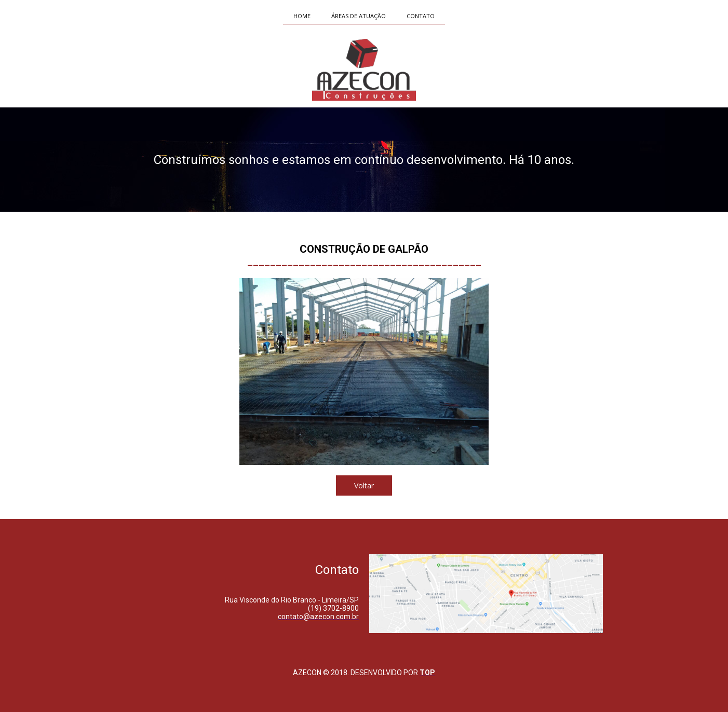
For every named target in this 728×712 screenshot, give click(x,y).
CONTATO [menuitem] (421, 16)
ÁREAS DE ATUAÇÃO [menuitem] (359, 16)
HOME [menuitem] (302, 16)
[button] (364, 485)
